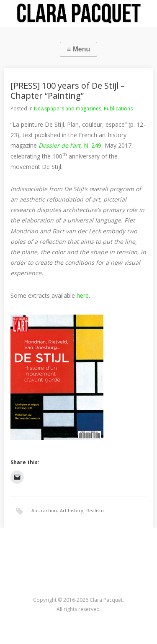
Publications (118, 109)
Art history (72, 510)
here (82, 295)
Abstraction (44, 510)
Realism (95, 510)
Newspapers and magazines (68, 109)
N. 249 (70, 145)
